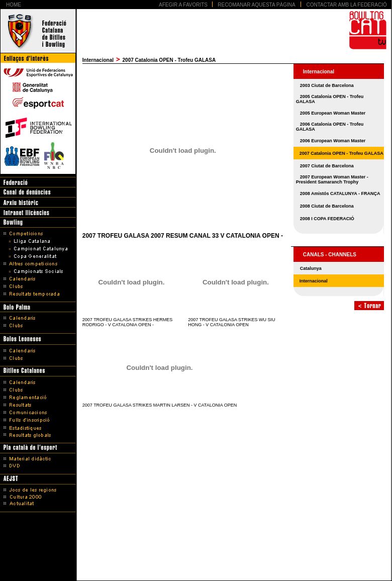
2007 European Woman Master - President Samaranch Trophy (332, 179)
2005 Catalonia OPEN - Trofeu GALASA (330, 99)
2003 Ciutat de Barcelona (327, 85)
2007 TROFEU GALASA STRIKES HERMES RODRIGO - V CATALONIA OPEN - (127, 322)
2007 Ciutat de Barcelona (327, 166)
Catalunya (311, 268)
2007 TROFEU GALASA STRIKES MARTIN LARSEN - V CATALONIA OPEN (160, 405)
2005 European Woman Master (333, 113)
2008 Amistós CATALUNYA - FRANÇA (340, 193)
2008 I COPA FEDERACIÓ (327, 219)
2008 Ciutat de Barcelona (327, 206)
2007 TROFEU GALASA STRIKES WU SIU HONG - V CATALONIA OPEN (231, 322)
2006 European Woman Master (333, 141)
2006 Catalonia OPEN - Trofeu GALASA (330, 127)
